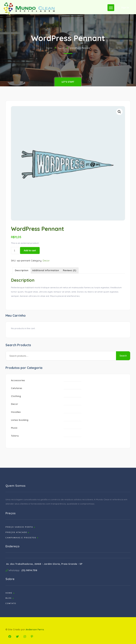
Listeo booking (20, 420)
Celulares (17, 388)
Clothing (16, 396)
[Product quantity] (15, 251)
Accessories (18, 380)
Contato (11, 603)
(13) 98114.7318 (29, 570)
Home (49, 48)
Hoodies (16, 412)
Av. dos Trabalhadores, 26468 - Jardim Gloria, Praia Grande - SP (44, 564)
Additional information (46, 270)
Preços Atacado (16, 532)
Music (14, 428)
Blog (9, 598)
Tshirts (15, 436)
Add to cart (30, 250)
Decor (61, 48)
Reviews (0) (70, 270)
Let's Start (68, 82)
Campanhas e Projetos (21, 538)
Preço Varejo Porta (19, 527)
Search (123, 356)
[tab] (22, 271)
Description (22, 270)
